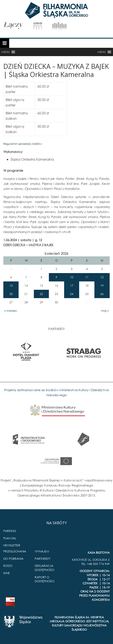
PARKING (10, 531)
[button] (5, 52)
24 (72, 294)
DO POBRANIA (13, 559)
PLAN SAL (10, 538)
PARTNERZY (43, 559)
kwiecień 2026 (56, 253)
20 (11, 294)
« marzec (11, 311)
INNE (7, 573)
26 (102, 294)
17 (72, 285)
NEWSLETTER (12, 545)
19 (102, 285)
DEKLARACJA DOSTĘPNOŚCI (44, 568)
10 (72, 277)
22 (41, 294)
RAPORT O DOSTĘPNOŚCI (44, 579)
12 (102, 277)
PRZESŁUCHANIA (15, 551)
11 (87, 277)
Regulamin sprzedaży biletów (23, 144)
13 (11, 285)
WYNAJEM (42, 551)
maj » (105, 311)
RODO (8, 566)
